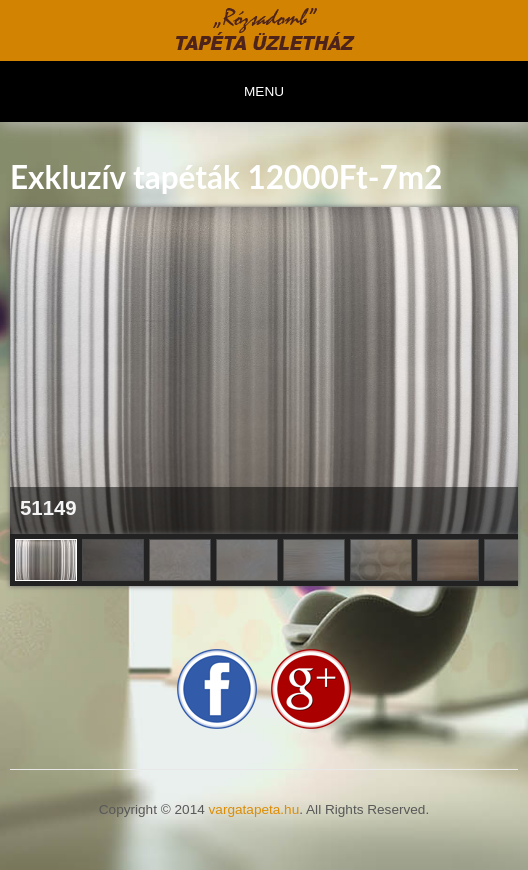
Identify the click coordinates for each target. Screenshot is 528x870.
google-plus (311, 689)
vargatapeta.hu (254, 809)
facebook (217, 689)
